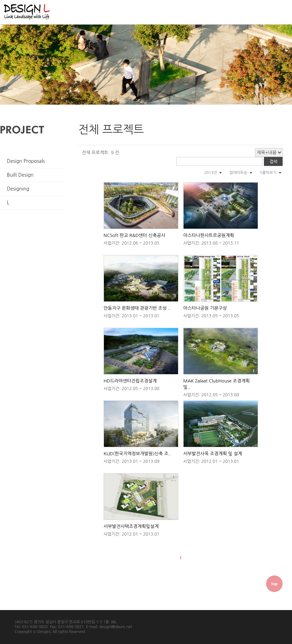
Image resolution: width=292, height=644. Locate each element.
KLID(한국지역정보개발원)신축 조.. (137, 454)
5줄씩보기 (268, 173)
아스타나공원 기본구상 (205, 308)
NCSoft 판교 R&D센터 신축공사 (134, 235)
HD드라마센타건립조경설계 (130, 381)
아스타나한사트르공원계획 (209, 235)
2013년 (210, 173)
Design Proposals (26, 161)
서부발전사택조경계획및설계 (131, 526)
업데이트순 (238, 173)
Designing (18, 189)
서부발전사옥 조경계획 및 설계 (213, 454)
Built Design (20, 175)
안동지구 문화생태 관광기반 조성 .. (137, 308)
